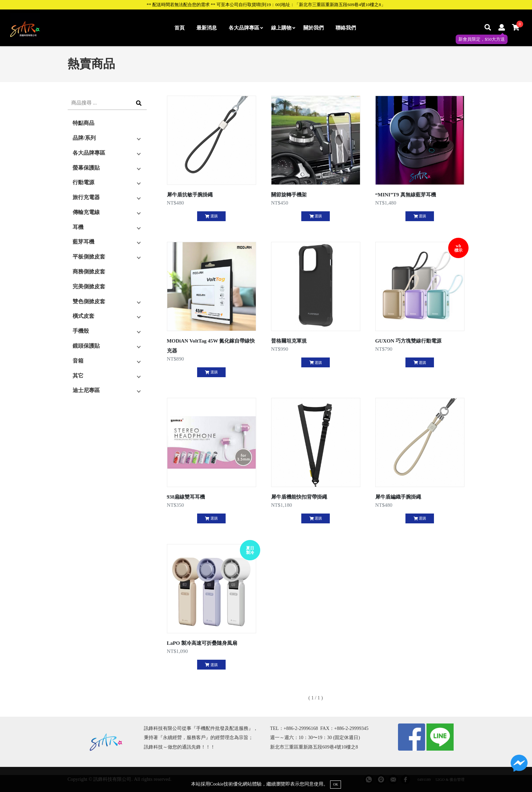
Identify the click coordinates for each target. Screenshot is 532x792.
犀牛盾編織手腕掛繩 (398, 497)
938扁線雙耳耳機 (186, 497)
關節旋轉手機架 (289, 195)
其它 (78, 376)
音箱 (78, 361)
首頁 (179, 28)
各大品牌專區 (246, 28)
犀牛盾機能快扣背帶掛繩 (299, 497)
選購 (211, 216)
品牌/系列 (84, 138)
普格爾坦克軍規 (289, 341)
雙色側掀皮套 (89, 301)
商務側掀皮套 (89, 272)
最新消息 (207, 28)
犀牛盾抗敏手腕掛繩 (190, 195)
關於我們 (313, 28)
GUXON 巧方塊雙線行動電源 (408, 341)
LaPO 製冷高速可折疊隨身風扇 (202, 643)
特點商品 (83, 123)
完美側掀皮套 (89, 286)
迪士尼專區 (86, 390)
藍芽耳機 (83, 242)
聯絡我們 (346, 28)
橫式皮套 (83, 316)
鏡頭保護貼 (86, 346)
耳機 (78, 227)
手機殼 (81, 331)
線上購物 (283, 28)
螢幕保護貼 (86, 168)
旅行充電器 (86, 197)
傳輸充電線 (86, 212)
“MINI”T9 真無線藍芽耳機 (406, 195)
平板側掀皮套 (89, 257)
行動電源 (83, 182)
